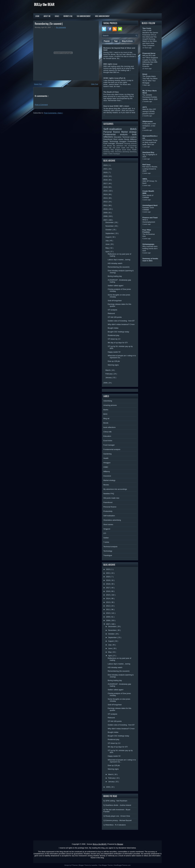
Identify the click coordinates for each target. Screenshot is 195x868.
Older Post (95, 84)
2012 (106, 202)
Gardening (107, 152)
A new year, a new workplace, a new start (149, 126)
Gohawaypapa (148, 244)
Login (37, 16)
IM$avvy (133, 139)
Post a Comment (41, 105)
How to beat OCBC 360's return (116, 106)
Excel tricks (127, 150)
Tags (116, 41)
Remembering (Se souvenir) (49, 24)
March (108, 370)
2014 (106, 194)
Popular (107, 41)
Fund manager (110, 143)
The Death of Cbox (111, 92)
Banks (106, 141)
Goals (57, 16)
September (110, 233)
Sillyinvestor (148, 121)
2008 (106, 216)
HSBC (113, 152)
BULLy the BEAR (44, 4)
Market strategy (129, 132)
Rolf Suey (146, 165)
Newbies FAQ (109, 150)
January (109, 378)
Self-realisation (117, 129)
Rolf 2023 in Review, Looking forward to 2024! (150, 169)
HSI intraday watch (115, 263)
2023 (106, 165)
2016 (106, 187)
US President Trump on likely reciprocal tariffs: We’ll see (150, 142)
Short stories (119, 139)
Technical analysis (129, 137)
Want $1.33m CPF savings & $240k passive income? (149, 111)
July (107, 241)
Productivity (132, 141)
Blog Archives (127, 41)
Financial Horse (149, 53)
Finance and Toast (150, 218)
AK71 (145, 107)
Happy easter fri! (114, 352)
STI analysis (112, 310)
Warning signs (113, 365)
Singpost (118, 150)
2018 (106, 180)
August (108, 237)
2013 (106, 198)
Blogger (120, 844)
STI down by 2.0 (114, 339)
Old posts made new (122, 148)
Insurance (120, 143)
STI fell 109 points (115, 317)
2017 (106, 183)
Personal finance (112, 132)
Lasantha (94, 865)
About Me (47, 16)
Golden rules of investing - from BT (121, 321)
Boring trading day (115, 276)
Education (118, 137)
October (109, 230)
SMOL (145, 179)
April (108, 252)
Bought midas (113, 328)
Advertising (133, 152)
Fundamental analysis (118, 134)
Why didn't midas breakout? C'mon (121, 324)
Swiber (106, 154)
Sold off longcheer (115, 301)
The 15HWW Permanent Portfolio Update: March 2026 (150, 97)
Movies (110, 146)
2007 (106, 220)
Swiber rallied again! (115, 286)
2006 (106, 383)
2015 (106, 191)
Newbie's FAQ (68, 16)
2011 (106, 205)
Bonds (127, 139)
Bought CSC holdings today (118, 332)
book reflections (109, 427)
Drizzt (145, 74)
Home (66, 84)
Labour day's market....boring (119, 260)
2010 (106, 209)
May (107, 248)
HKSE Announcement (102, 16)
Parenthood (108, 139)
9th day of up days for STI (118, 343)
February (109, 374)
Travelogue (116, 154)
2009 (106, 213)
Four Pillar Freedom (147, 231)
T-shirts (111, 154)
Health (134, 150)
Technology (114, 141)
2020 (106, 172)
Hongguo (123, 141)
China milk (108, 148)
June (108, 244)
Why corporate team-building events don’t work (150, 249)
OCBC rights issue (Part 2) (114, 78)
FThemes (75, 865)
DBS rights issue (110, 64)
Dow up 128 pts (114, 361)
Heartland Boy (148, 152)
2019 (106, 176)
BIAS (133, 129)
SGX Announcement (84, 16)
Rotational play (113, 335)
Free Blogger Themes (106, 865)
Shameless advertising (122, 152)
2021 (106, 169)
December (110, 222)
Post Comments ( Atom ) (53, 113)
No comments (61, 27)
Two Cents (147, 28)
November (110, 226)
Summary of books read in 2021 (150, 260)
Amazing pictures (130, 143)
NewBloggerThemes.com (122, 865)
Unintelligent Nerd (150, 205)
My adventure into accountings (125, 146)
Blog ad (134, 148)
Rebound (111, 313)
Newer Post (38, 84)
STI (105, 146)
